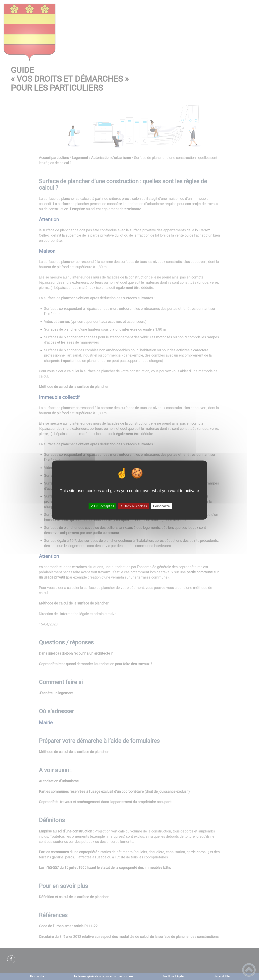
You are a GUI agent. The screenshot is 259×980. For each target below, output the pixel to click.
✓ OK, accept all (102, 506)
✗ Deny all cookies (134, 506)
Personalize (162, 506)
